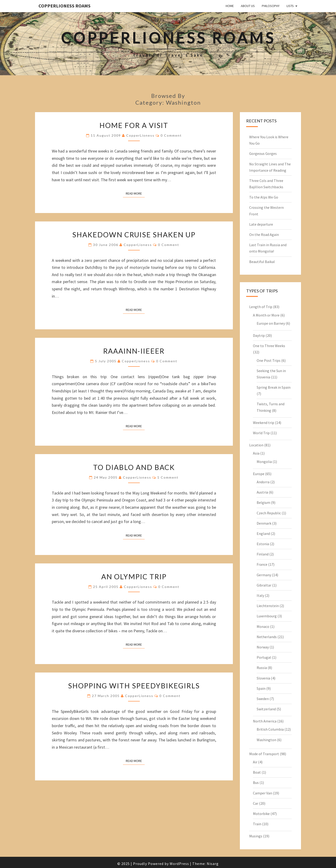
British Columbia (270, 729)
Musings (256, 836)
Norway (263, 647)
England (263, 534)
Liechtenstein (268, 606)
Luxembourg (267, 616)
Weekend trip (264, 423)
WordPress (179, 864)
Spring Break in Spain (274, 387)
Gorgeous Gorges (263, 153)
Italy (260, 595)
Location (256, 445)
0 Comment (171, 135)
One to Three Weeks (269, 346)
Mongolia (264, 462)
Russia (262, 668)
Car (256, 803)
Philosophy (271, 6)
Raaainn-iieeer (134, 351)
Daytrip (259, 335)
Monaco (263, 626)
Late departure (261, 224)
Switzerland (266, 709)
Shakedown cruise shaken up (134, 235)
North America (265, 721)
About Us (248, 6)
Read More (135, 193)
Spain (261, 688)
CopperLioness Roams (65, 6)
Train (257, 824)
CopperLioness (140, 135)
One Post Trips (269, 360)
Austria (262, 492)
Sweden (263, 699)
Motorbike (261, 814)
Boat (257, 772)
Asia (256, 453)
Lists (290, 6)
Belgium (263, 502)
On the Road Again (264, 235)
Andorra (263, 482)
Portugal (264, 657)
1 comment (168, 477)
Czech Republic (269, 513)
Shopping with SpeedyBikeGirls (134, 686)
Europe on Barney (271, 323)
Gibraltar (264, 585)
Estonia (263, 544)
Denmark (264, 523)
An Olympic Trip (134, 576)
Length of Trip (261, 307)
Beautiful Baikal (262, 262)
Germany (264, 575)
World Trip (261, 433)
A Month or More (266, 315)
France (262, 564)
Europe (259, 474)
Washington (266, 740)
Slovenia (263, 678)
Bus (256, 783)
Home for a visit (134, 125)
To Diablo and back (134, 467)
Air (255, 762)
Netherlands (267, 637)
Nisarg (213, 864)
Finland (263, 554)
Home (230, 6)
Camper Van (262, 793)
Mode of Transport (264, 754)
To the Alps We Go (264, 197)
